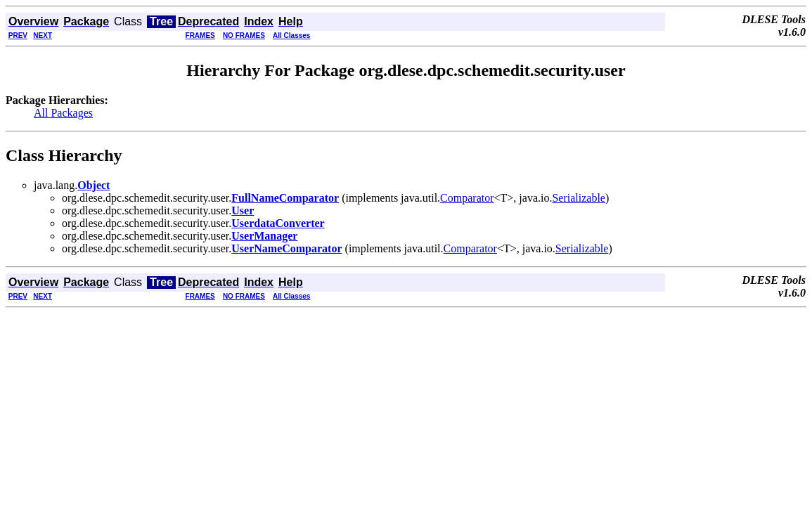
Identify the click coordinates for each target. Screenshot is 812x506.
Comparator (467, 198)
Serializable (579, 198)
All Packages (63, 113)
